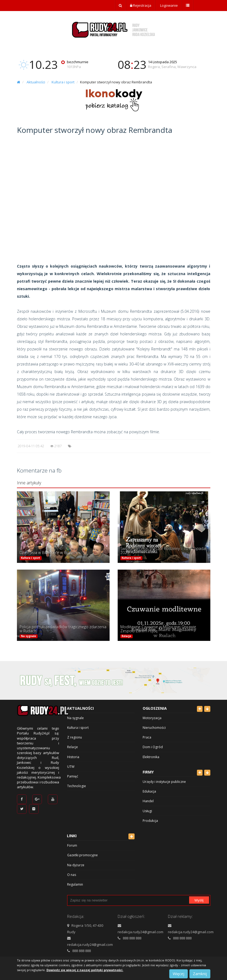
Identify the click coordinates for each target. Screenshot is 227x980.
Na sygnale (28, 636)
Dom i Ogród (153, 747)
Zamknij (200, 974)
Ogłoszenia (155, 708)
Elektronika (151, 757)
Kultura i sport (63, 82)
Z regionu (75, 737)
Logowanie (169, 5)
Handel (148, 801)
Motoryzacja (152, 718)
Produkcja (150, 821)
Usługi (147, 811)
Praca (147, 737)
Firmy (148, 772)
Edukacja (149, 791)
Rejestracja (141, 5)
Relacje (126, 636)
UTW (71, 767)
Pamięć (73, 776)
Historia (73, 757)
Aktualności (36, 82)
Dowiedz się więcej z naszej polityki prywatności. (85, 970)
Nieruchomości (154, 728)
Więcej (179, 974)
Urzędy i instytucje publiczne (164, 782)
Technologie (77, 786)
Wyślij (199, 900)
